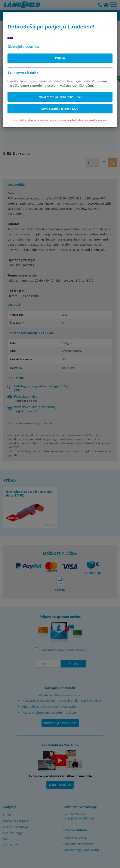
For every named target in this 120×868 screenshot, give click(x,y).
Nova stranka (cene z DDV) (60, 109)
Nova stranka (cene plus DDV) (60, 97)
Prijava (60, 58)
